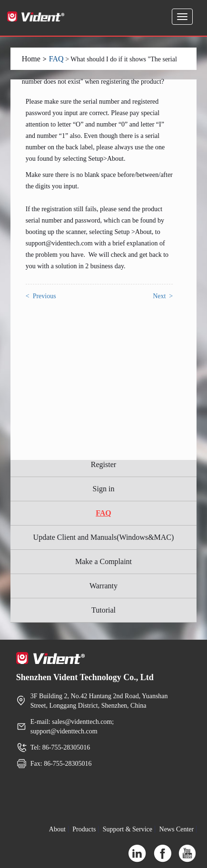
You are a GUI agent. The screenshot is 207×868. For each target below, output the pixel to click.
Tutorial (103, 610)
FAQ (56, 59)
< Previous (41, 296)
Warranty (103, 586)
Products (84, 829)
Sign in (104, 489)
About (57, 829)
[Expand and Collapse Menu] (182, 17)
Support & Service (128, 829)
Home (31, 59)
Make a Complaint (103, 561)
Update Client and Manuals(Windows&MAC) (104, 537)
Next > (163, 296)
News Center (177, 829)
